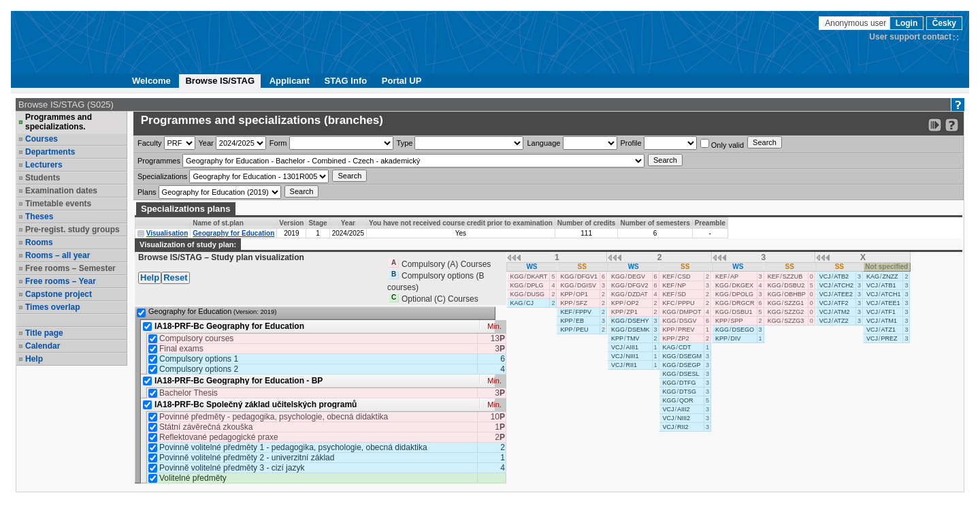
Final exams (181, 349)
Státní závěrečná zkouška (206, 427)
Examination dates (61, 191)
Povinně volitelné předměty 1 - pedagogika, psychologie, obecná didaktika (293, 447)
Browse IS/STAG (220, 81)
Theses (39, 217)
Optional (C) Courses (440, 299)
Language (543, 143)
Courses (42, 139)
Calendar (43, 346)
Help (34, 359)
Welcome (151, 81)
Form (278, 143)
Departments (50, 152)
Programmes (159, 161)
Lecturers (44, 165)
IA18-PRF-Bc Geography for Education (229, 326)
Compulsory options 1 (199, 359)
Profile (631, 143)
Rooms (39, 242)
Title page (44, 333)
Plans (147, 192)
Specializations (162, 176)
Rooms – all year (58, 255)
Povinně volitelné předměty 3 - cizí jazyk (232, 468)
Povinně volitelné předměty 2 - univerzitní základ (247, 458)
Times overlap (52, 307)
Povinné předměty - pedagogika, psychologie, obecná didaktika (274, 417)
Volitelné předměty (193, 478)
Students (43, 178)
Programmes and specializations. (59, 122)
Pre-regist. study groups (72, 229)
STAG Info (346, 81)
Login (907, 23)
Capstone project (59, 294)
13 (498, 338)
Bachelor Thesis (189, 393)
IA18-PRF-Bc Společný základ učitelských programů (256, 404)
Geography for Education (233, 233)
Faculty (149, 143)
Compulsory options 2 (199, 369)
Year (206, 143)
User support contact (910, 37)
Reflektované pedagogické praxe (219, 437)
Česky (944, 23)
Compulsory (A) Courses (446, 264)
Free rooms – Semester (70, 268)
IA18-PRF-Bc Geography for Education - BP (239, 380)
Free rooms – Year (61, 281)
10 (498, 417)
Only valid (722, 144)
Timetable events (58, 204)
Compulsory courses (196, 338)
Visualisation (167, 233)
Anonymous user (856, 23)
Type (405, 143)
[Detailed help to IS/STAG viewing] (952, 125)
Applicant (290, 81)
